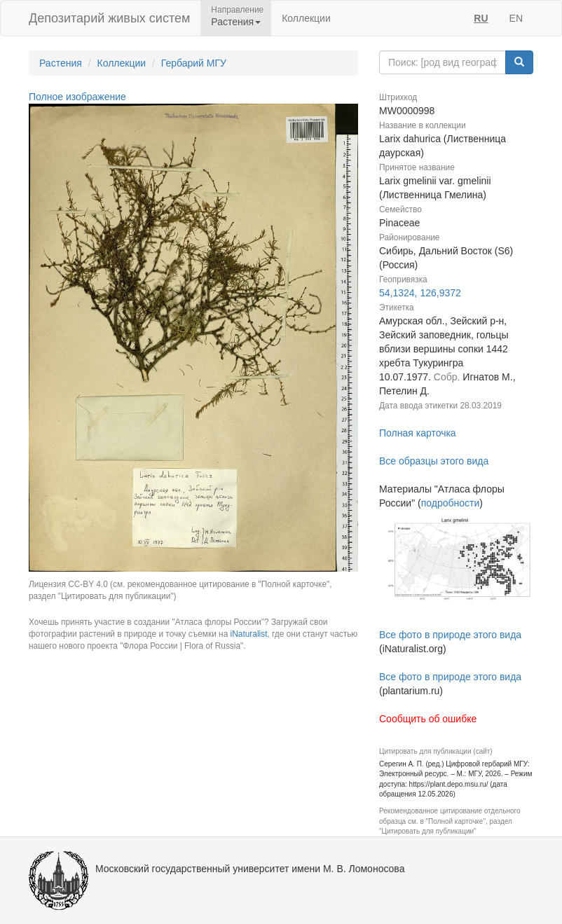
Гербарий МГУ (194, 63)
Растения (61, 63)
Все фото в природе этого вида (450, 635)
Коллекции (306, 18)
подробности (451, 503)
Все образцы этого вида (434, 461)
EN (516, 18)
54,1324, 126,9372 (420, 293)
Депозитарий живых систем (109, 18)
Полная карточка (418, 433)
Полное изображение (77, 97)
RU (481, 18)
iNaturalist (249, 634)
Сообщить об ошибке (428, 719)
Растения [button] (236, 22)
